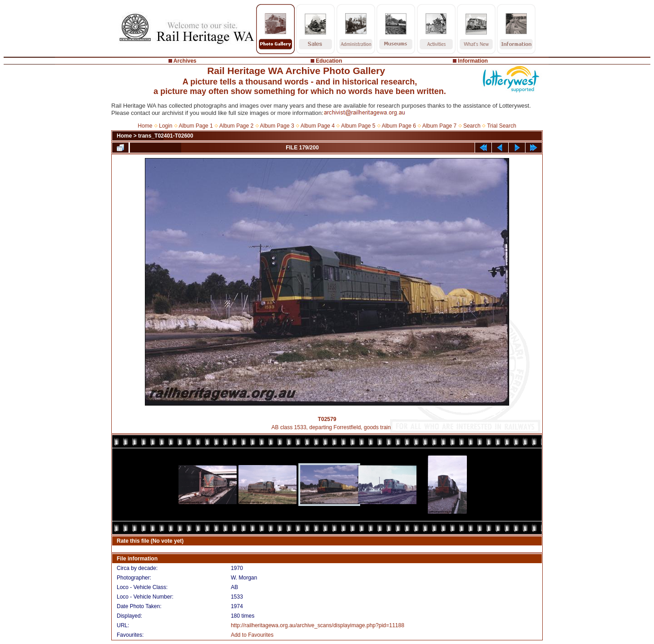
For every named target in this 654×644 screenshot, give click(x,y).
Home (145, 126)
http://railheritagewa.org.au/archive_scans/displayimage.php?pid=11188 (317, 625)
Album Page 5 (358, 126)
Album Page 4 (318, 126)
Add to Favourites (252, 635)
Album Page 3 (277, 126)
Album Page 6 (399, 126)
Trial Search (501, 126)
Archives (185, 61)
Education (329, 61)
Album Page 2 (236, 126)
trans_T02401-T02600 (166, 136)
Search (472, 126)
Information (473, 61)
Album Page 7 (439, 126)
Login (166, 126)
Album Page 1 (196, 126)
